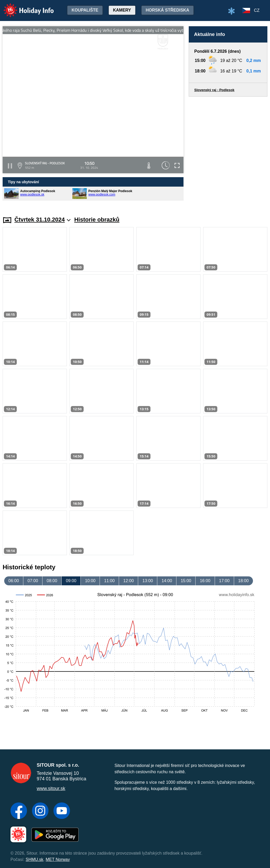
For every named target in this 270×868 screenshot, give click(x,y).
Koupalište (85, 10)
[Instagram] (40, 811)
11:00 (109, 581)
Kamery (122, 10)
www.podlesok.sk (32, 194)
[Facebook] (19, 811)
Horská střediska (168, 10)
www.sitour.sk (51, 788)
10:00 (90, 581)
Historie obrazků (97, 220)
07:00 (33, 581)
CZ (257, 10)
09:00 (71, 581)
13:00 (148, 581)
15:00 (186, 581)
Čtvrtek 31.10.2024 (42, 220)
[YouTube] (62, 811)
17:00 (224, 581)
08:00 (52, 581)
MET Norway (58, 859)
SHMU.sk (35, 859)
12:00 (128, 581)
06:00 (14, 581)
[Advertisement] (228, 151)
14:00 (167, 581)
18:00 (244, 581)
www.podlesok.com (102, 194)
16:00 (205, 581)
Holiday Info (24, 7)
